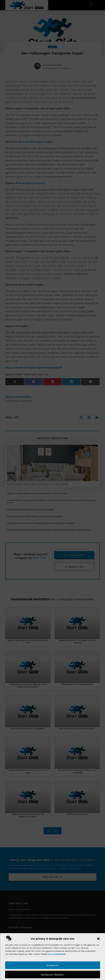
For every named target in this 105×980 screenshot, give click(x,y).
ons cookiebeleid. (57, 954)
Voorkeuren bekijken (52, 975)
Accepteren (53, 965)
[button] (98, 939)
